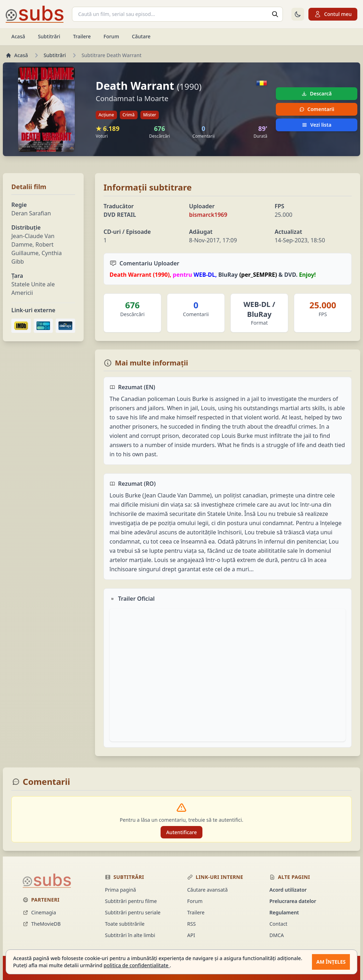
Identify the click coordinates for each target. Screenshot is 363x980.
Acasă (18, 36)
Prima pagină (121, 890)
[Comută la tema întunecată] (298, 14)
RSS (191, 924)
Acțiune (106, 115)
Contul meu (333, 14)
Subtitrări (49, 36)
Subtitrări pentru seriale (133, 912)
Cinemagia (39, 912)
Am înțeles (331, 962)
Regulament (284, 912)
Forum (111, 36)
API (191, 935)
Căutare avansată (207, 890)
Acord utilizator (288, 890)
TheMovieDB (42, 924)
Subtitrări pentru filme (131, 901)
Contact (278, 924)
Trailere (82, 36)
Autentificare (182, 832)
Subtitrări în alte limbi (130, 935)
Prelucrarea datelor (293, 901)
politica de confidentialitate (136, 965)
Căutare (141, 36)
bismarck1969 (208, 215)
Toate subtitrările (125, 924)
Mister (150, 115)
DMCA (277, 935)
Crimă (129, 115)
